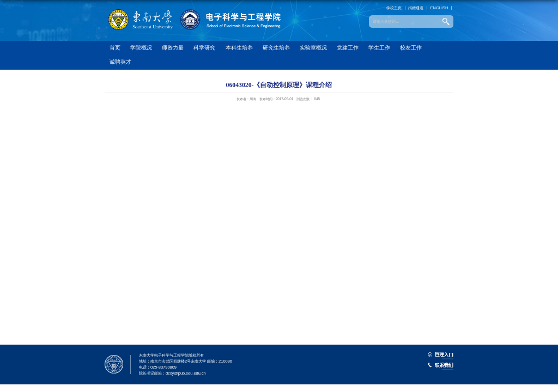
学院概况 (141, 48)
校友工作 (411, 48)
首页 (115, 48)
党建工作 (348, 48)
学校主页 (394, 8)
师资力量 (173, 48)
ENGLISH (439, 8)
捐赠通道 (416, 8)
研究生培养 (276, 48)
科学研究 (204, 48)
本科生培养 (239, 48)
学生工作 (379, 48)
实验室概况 (313, 48)
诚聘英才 (120, 62)
